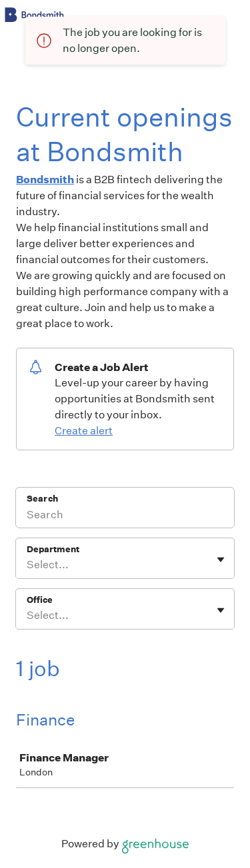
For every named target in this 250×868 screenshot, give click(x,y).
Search (42, 499)
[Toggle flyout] (221, 560)
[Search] (125, 516)
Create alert (84, 431)
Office (40, 600)
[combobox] (28, 565)
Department (53, 549)
